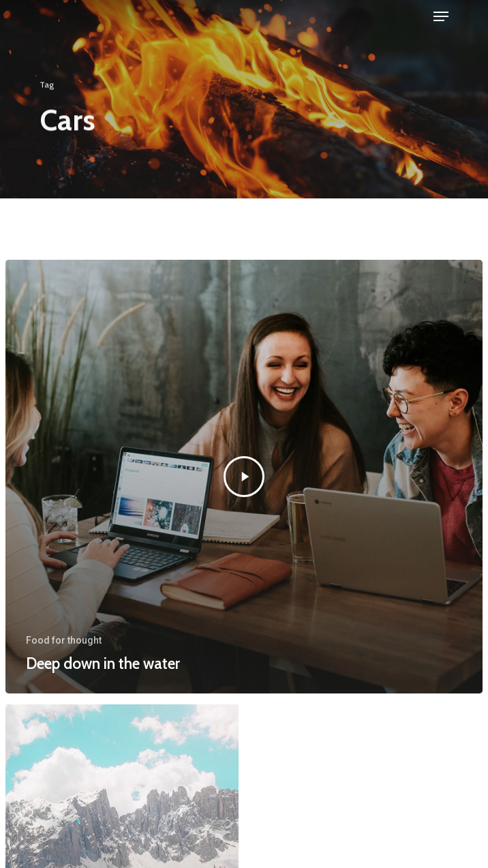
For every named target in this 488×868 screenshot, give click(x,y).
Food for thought (64, 640)
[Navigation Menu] (441, 16)
